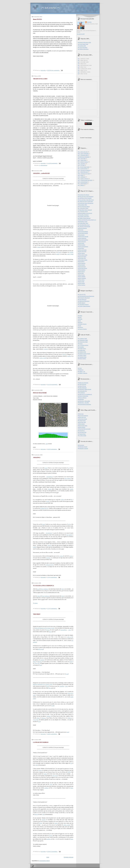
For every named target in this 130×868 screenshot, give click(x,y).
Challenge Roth (83, 352)
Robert (71, 662)
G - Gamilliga (82, 164)
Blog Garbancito (83, 238)
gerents (40, 770)
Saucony (81, 327)
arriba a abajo (67, 825)
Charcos (49, 545)
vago (67, 674)
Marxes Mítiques (83, 398)
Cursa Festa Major (83, 48)
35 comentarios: (54, 163)
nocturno (48, 558)
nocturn (48, 501)
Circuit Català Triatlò (84, 44)
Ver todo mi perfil (81, 34)
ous (71, 763)
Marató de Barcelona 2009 (85, 42)
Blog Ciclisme (82, 427)
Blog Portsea (82, 265)
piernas (51, 836)
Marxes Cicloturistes (84, 396)
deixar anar (41, 649)
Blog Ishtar (82, 248)
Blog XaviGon (82, 285)
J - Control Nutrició (83, 169)
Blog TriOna (82, 280)
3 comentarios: (54, 734)
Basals (50, 489)
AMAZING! (37, 457)
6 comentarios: (54, 449)
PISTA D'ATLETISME (40, 393)
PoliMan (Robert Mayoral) (85, 218)
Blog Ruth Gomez (83, 268)
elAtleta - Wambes (83, 373)
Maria (34, 662)
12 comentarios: (54, 852)
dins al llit (70, 637)
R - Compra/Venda (83, 182)
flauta (72, 788)
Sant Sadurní (68, 478)
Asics (80, 317)
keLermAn (89, 22)
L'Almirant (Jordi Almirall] (85, 227)
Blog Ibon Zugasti (83, 419)
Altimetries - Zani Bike (84, 403)
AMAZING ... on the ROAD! (41, 173)
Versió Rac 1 (82, 431)
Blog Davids (82, 235)
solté (53, 706)
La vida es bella (83, 436)
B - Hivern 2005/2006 (84, 154)
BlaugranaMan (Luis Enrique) (86, 213)
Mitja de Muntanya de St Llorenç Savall (45, 628)
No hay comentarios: (55, 70)
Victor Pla (37, 663)
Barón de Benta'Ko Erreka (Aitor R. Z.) (88, 220)
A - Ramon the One (83, 152)
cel (69, 468)
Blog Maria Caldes (83, 260)
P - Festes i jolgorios (84, 179)
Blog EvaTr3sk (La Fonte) (85, 429)
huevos (36, 814)
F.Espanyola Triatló (83, 342)
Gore (41, 665)
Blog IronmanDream (84, 247)
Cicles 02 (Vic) (82, 294)
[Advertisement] (85, 458)
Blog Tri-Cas (82, 275)
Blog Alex (81, 230)
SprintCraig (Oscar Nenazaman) (86, 203)
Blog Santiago (82, 270)
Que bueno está (83, 432)
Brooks (81, 319)
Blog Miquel (82, 262)
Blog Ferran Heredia (84, 237)
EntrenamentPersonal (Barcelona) (87, 296)
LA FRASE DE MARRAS (41, 742)
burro (50, 632)
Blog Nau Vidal (82, 422)
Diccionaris (82, 445)
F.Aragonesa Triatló (83, 340)
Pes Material (82, 393)
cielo (69, 524)
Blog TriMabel (82, 277)
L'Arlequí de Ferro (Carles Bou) (86, 201)
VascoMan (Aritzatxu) (84, 215)
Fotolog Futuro (82, 421)
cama (71, 556)
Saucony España (83, 329)
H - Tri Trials (82, 165)
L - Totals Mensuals (83, 172)
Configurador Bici (83, 391)
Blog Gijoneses (83, 242)
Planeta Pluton (82, 434)
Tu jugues (35, 603)
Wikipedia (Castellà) (84, 449)
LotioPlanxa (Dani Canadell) (85, 198)
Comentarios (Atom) (44, 861)
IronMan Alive (82, 350)
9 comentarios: (54, 577)
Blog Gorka (82, 243)
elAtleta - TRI (82, 372)
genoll (72, 489)
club (62, 589)
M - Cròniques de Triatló (84, 174)
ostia (69, 630)
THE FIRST (37, 614)
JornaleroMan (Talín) (84, 223)
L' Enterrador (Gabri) (84, 208)
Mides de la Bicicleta (84, 383)
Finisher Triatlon (83, 355)
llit (71, 500)
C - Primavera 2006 (84, 155)
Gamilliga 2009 (83, 46)
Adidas (81, 316)
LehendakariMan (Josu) (84, 225)
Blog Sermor (82, 272)
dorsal (48, 630)
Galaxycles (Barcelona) (84, 301)
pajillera (46, 788)
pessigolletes (64, 630)
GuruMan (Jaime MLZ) (84, 216)
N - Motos (81, 175)
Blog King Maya (83, 257)
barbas (45, 774)
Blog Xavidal (82, 283)
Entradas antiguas (69, 857)
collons (63, 500)
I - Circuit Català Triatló (84, 167)
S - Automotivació (43, 165)
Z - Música (82, 185)
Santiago (42, 660)
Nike (80, 326)
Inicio (48, 857)
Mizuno (81, 322)
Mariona (40, 662)
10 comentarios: (54, 385)
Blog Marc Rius (83, 258)
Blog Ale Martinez (83, 228)
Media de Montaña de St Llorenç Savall (43, 684)
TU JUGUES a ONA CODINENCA (43, 586)
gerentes (44, 820)
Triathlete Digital (83, 357)
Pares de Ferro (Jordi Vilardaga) (86, 197)
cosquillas (62, 686)
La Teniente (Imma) (83, 212)
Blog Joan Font (83, 417)
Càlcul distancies (83, 388)
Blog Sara (81, 414)
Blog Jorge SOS (83, 252)
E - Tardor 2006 (83, 160)
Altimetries (82, 399)
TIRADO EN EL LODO (40, 79)
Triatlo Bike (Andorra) (84, 304)
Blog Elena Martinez (84, 416)
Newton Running (83, 324)
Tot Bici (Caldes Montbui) (85, 306)
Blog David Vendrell (84, 233)
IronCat (81, 344)
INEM (69, 772)
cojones (61, 556)
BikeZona (81, 370)
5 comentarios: (54, 609)
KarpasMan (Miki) (83, 205)
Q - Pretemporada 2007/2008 (86, 180)
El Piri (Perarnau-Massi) (84, 207)
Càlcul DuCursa (83, 384)
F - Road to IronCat (83, 162)
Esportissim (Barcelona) (84, 298)
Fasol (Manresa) (83, 300)
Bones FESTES (37, 19)
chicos (39, 596)
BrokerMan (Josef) (83, 222)
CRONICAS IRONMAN (84, 157)
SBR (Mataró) (82, 303)
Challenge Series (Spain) (85, 354)
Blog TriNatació (83, 278)
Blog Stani (81, 273)
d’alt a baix (55, 776)
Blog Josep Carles (83, 255)
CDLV (80, 368)
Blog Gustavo (82, 245)
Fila (80, 321)
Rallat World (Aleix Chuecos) (86, 210)
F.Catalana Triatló (83, 339)
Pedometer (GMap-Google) (85, 389)
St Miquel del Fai (44, 508)
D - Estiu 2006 (82, 159)
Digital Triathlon (83, 359)
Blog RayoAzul (82, 267)
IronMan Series (83, 349)
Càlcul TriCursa (83, 386)
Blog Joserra (82, 253)
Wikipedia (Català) (83, 447)
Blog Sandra (82, 424)
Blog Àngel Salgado (84, 232)
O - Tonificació (82, 177)
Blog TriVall (82, 282)
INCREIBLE (49, 477)
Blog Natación (82, 263)
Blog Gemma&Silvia (84, 240)
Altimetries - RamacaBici (85, 401)
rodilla (35, 547)
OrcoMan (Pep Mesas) (84, 195)
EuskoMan (82, 347)
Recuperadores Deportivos (85, 404)
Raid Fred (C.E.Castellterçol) (86, 394)
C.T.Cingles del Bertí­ (84, 345)
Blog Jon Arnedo (83, 250)
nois (38, 589)
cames (51, 784)
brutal (46, 468)
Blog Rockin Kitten (83, 426)
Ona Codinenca (45, 589)
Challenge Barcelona (84, 49)
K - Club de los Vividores (85, 170)
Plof (37, 765)
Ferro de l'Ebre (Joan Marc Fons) (86, 200)
